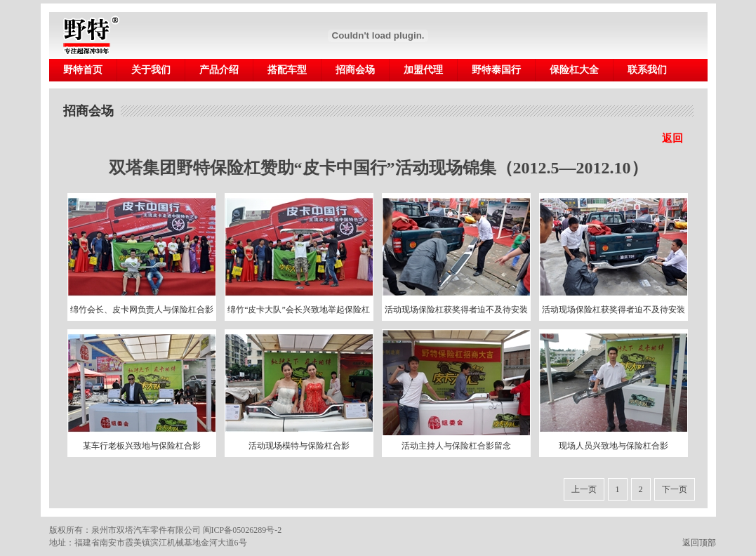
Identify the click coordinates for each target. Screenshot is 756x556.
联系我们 (647, 70)
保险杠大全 (574, 70)
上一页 (584, 489)
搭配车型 (287, 70)
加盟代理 (423, 70)
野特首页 (83, 70)
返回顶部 (703, 543)
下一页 (675, 489)
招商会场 (355, 70)
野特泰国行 (496, 70)
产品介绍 (219, 70)
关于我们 (151, 70)
